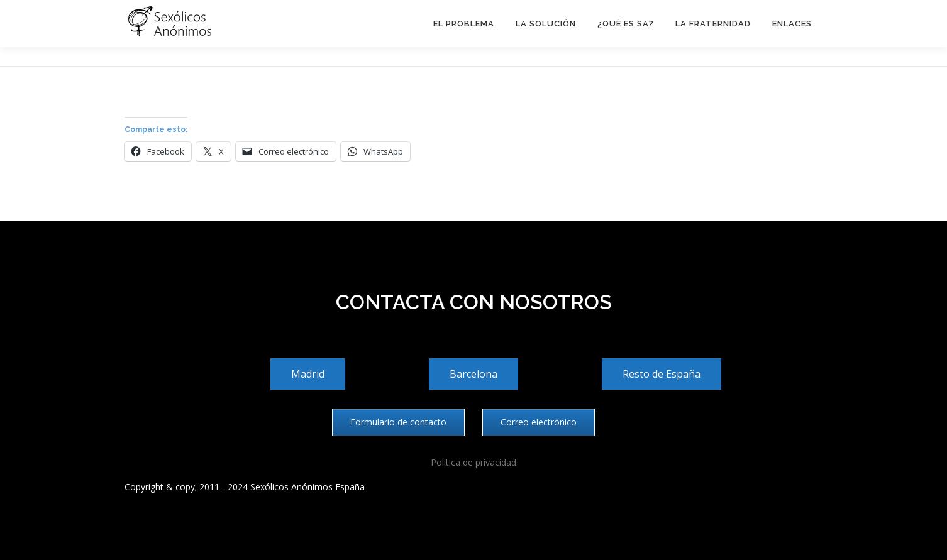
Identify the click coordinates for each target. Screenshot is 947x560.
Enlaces (792, 24)
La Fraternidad (713, 24)
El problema (464, 24)
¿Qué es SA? (626, 24)
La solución (546, 24)
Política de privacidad (473, 462)
